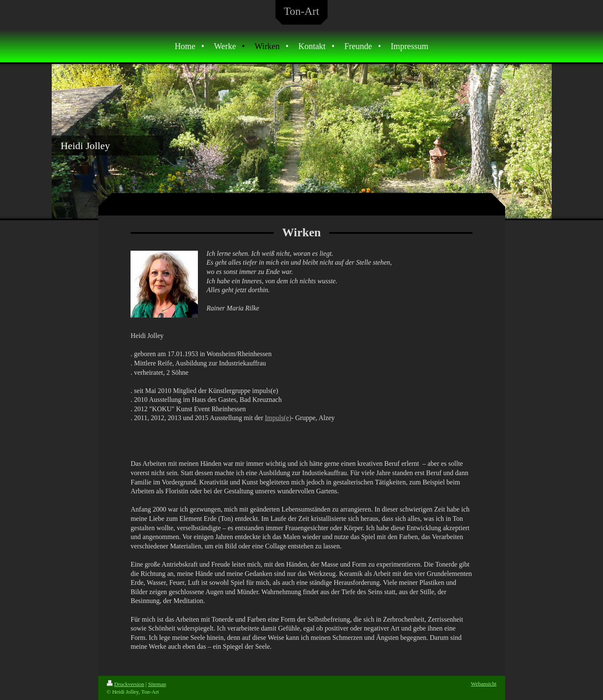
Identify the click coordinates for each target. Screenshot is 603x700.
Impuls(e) (278, 418)
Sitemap (157, 684)
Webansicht (484, 684)
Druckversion (126, 684)
